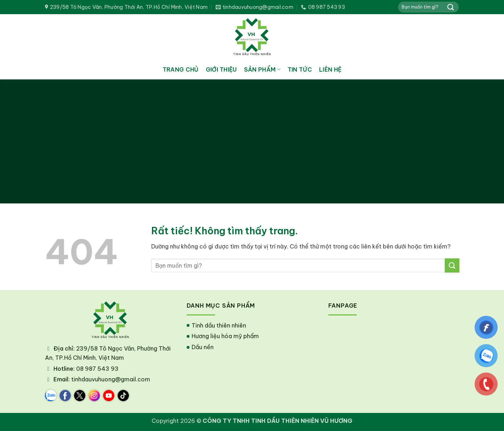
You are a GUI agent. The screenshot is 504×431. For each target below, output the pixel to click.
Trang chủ (181, 69)
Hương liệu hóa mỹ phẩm (225, 336)
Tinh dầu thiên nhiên (219, 325)
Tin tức (300, 69)
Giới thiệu (221, 69)
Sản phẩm (262, 69)
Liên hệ (330, 69)
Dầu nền (203, 347)
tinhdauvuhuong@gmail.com (111, 379)
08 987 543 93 (97, 369)
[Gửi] (451, 7)
